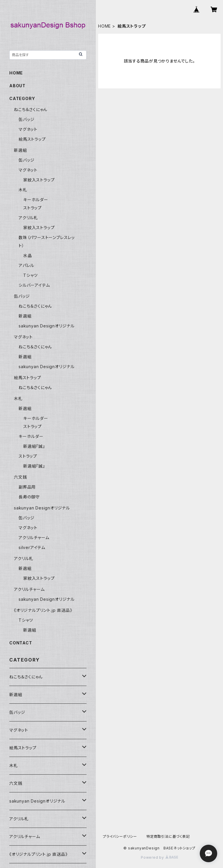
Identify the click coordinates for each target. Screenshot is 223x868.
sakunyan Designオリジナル (47, 326)
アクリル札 (28, 218)
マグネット (28, 129)
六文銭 (20, 477)
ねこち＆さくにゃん (31, 109)
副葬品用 (27, 487)
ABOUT (17, 86)
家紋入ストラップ (39, 180)
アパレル (26, 265)
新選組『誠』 (34, 446)
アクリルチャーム (34, 538)
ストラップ (33, 208)
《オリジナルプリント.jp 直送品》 (43, 610)
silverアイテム (32, 547)
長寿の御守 (29, 497)
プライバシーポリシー (120, 836)
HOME (105, 26)
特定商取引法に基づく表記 (168, 836)
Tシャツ (30, 275)
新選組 (20, 150)
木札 (23, 190)
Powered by (159, 857)
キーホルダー (36, 200)
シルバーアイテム (34, 285)
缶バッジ (27, 119)
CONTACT (21, 643)
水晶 (28, 255)
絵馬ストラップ (32, 139)
